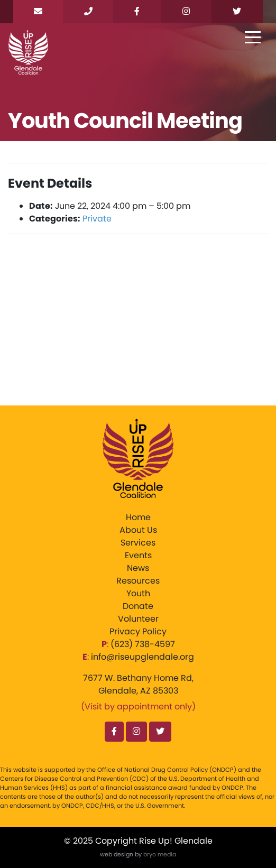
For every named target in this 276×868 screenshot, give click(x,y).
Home (138, 517)
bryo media (160, 854)
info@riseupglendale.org (142, 657)
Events (138, 555)
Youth (138, 593)
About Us (138, 530)
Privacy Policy (138, 631)
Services (138, 543)
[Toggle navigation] (253, 38)
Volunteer (138, 619)
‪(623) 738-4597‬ (143, 644)
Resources (138, 581)
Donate (138, 606)
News (138, 568)
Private (97, 219)
